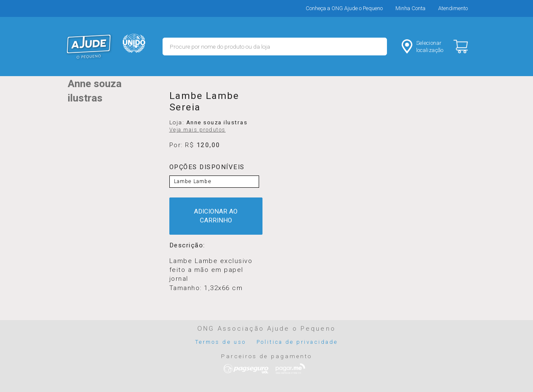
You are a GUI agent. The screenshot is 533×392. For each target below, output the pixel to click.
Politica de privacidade (297, 342)
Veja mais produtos (197, 130)
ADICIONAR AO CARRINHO (216, 216)
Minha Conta (410, 8)
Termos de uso (221, 342)
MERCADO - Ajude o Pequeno (89, 47)
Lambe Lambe (193, 181)
